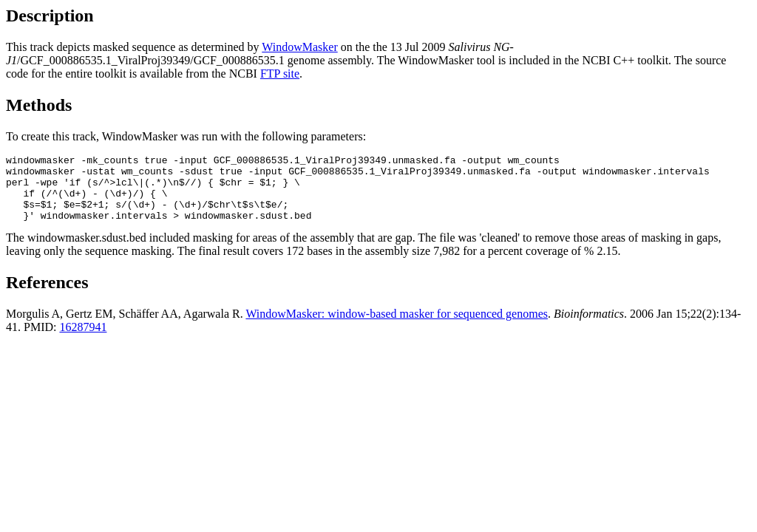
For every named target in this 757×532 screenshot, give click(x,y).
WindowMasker (299, 47)
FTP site (280, 74)
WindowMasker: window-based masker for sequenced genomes (397, 327)
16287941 (83, 340)
